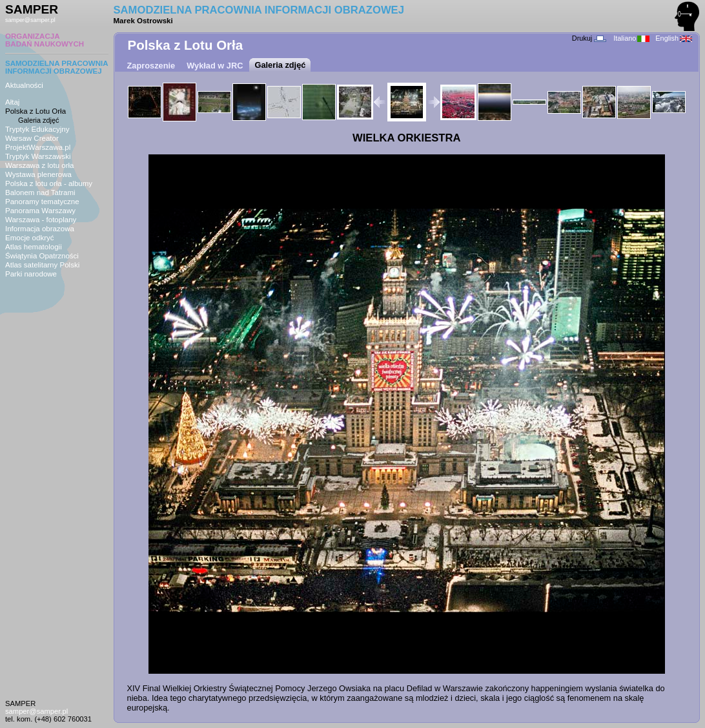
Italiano (631, 38)
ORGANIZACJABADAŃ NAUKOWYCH (45, 40)
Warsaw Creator (32, 138)
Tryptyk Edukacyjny (37, 129)
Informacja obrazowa (40, 229)
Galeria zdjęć (38, 120)
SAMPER (32, 9)
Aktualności (24, 85)
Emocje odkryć (30, 238)
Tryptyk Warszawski (38, 156)
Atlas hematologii (34, 247)
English (674, 38)
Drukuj (589, 38)
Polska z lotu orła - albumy (49, 183)
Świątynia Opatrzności (42, 256)
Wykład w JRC (215, 66)
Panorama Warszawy (40, 211)
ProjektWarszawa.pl (38, 147)
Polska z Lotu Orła (36, 111)
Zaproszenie (151, 66)
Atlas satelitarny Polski (42, 265)
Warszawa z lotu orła (39, 165)
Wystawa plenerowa (38, 174)
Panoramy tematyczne (42, 202)
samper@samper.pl (30, 20)
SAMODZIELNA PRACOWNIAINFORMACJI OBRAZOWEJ (57, 67)
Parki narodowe (31, 274)
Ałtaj (12, 102)
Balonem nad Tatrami (40, 192)
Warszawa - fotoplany (41, 220)
